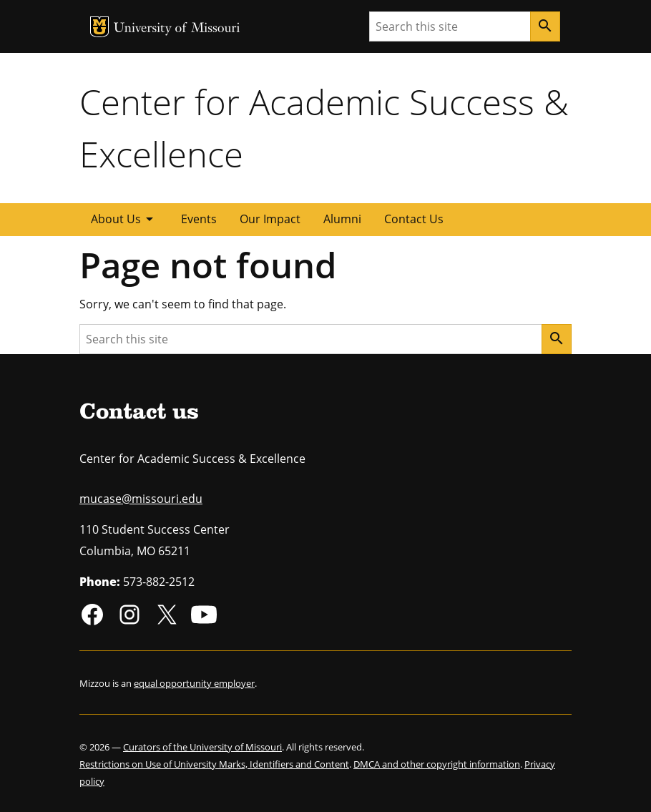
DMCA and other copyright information (437, 764)
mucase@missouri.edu (141, 499)
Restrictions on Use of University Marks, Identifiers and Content (214, 764)
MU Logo (99, 27)
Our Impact (270, 219)
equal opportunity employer (194, 683)
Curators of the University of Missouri (202, 747)
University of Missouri (177, 29)
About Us (124, 219)
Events (199, 219)
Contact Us (414, 219)
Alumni (342, 219)
